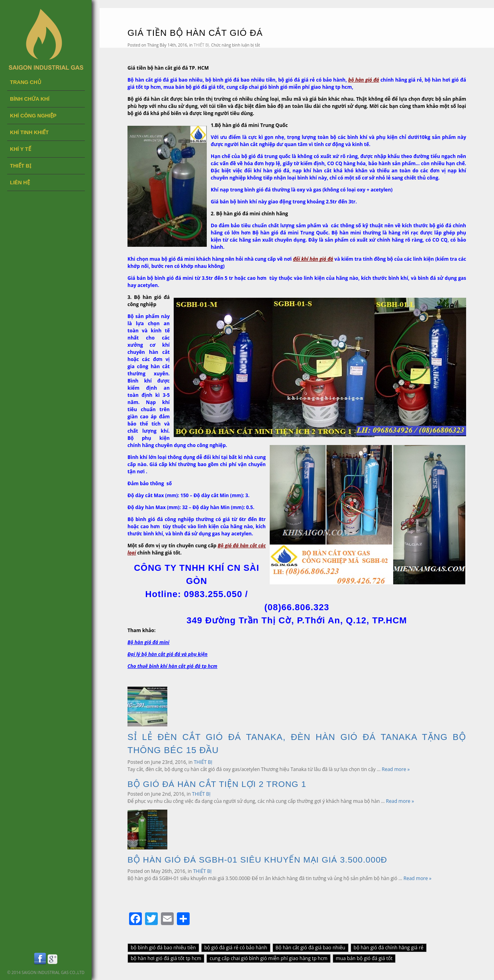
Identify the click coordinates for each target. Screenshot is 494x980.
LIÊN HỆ (20, 183)
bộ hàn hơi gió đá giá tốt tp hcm (166, 958)
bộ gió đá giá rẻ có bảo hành (236, 948)
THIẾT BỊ (21, 166)
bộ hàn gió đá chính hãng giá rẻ (389, 948)
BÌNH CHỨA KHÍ (30, 99)
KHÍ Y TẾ (21, 149)
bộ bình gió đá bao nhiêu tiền (163, 948)
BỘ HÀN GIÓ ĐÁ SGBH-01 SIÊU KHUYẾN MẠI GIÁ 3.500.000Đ (257, 860)
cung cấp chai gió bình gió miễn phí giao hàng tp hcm (269, 958)
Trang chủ (26, 82)
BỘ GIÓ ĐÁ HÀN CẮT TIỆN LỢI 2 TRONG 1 (217, 784)
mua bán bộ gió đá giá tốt (364, 958)
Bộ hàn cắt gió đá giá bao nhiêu (311, 948)
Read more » (396, 769)
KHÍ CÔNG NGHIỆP (33, 116)
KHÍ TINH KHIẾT (29, 132)
